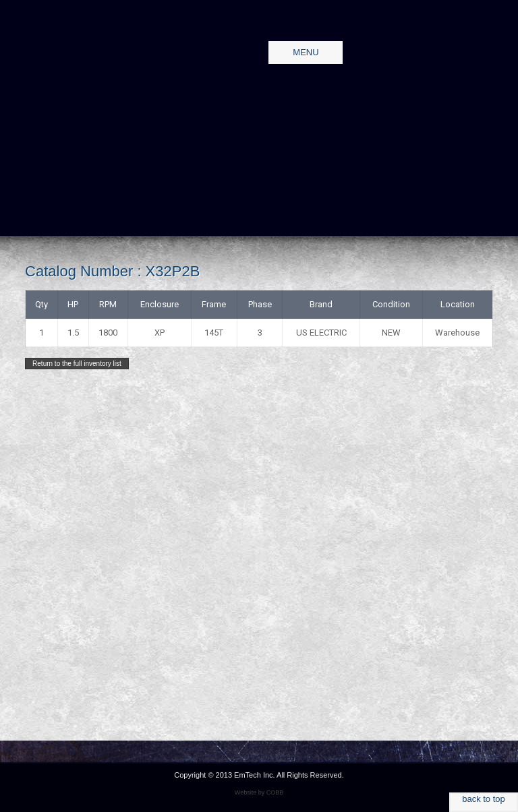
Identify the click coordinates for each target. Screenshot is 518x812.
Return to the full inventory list (77, 364)
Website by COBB (259, 792)
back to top (484, 799)
